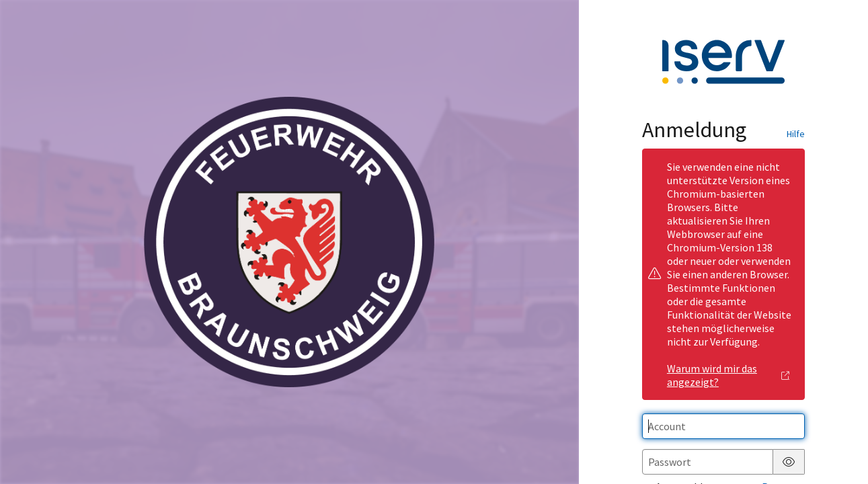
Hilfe (796, 134)
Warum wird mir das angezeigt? (728, 375)
